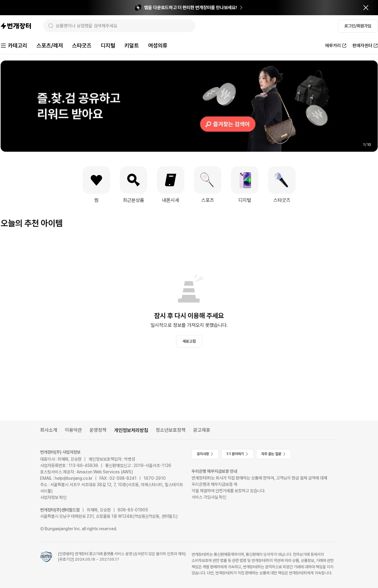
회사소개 (49, 430)
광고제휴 (202, 430)
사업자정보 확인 (53, 497)
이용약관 (73, 430)
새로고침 (189, 341)
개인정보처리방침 (131, 430)
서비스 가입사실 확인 (209, 497)
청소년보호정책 (171, 430)
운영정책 (98, 430)
